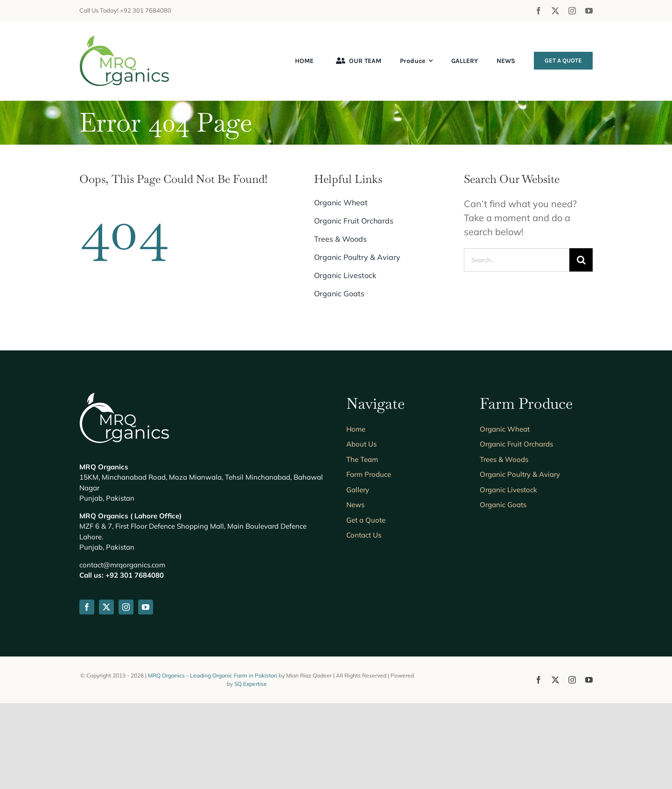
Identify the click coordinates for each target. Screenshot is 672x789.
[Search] (581, 260)
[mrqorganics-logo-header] (124, 40)
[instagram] (572, 11)
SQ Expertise (251, 684)
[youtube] (589, 11)
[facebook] (539, 11)
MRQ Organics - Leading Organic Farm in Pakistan (213, 675)
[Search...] (517, 260)
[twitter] (555, 11)
